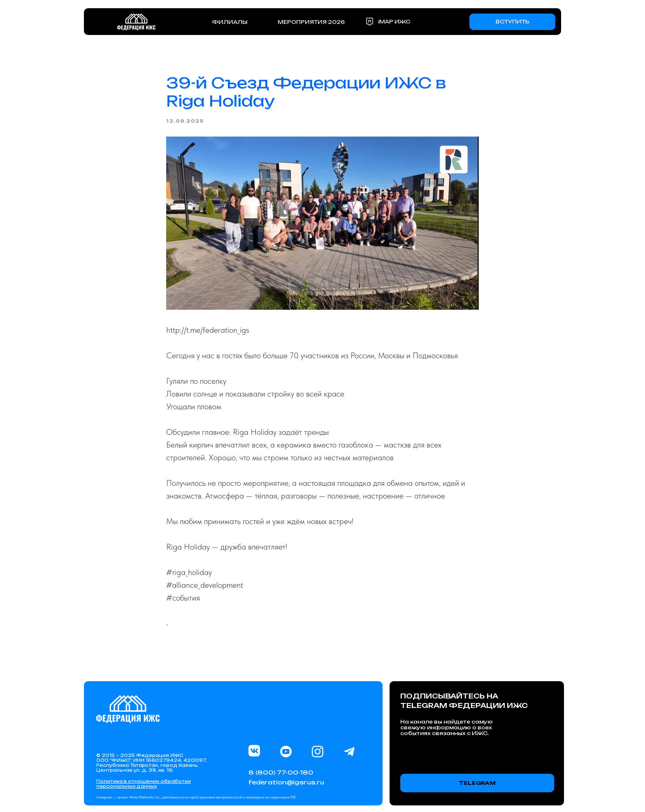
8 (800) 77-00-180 (281, 772)
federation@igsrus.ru (286, 782)
